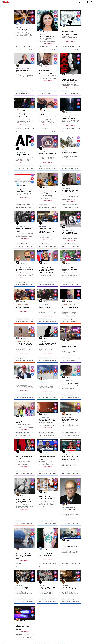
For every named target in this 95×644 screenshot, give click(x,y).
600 (71, 247)
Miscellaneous (18, 305)
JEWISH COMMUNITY (69, 115)
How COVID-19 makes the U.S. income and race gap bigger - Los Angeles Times (47, 116)
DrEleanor (45, 380)
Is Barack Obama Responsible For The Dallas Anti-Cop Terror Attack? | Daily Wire (47, 345)
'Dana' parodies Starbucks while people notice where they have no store (47, 556)
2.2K (71, 436)
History (63, 29)
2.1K (25, 638)
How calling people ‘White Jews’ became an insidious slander (47, 193)
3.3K (48, 399)
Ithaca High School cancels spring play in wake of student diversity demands (24, 308)
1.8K (70, 169)
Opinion (44, 34)
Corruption (44, 342)
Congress (48, 244)
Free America (23, 379)
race (69, 283)
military (72, 564)
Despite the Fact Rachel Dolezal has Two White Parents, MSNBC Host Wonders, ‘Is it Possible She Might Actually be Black (70, 459)
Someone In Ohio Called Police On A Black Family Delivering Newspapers (70, 270)
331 (48, 169)
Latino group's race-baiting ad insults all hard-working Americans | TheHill (47, 308)
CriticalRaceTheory (66, 128)
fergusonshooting (70, 600)
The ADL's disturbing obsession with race (24, 71)
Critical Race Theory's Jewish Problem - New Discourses (70, 117)
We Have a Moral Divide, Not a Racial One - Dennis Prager (47, 589)
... (56, 46)
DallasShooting (45, 358)
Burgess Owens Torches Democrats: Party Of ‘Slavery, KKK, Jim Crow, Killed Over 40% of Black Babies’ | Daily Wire (47, 231)
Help (54, 643)
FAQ (52, 643)
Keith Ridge (46, 550)
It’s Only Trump (20, 383)
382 (25, 49)
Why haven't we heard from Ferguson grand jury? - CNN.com (70, 589)
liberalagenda (26, 635)
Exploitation (18, 320)
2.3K (25, 436)
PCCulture (23, 244)
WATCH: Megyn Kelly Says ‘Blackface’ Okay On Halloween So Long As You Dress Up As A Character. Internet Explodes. (47, 270)
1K (48, 93)
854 (48, 49)
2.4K (25, 361)
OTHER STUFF (25, 305)
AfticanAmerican (19, 167)
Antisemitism (41, 47)
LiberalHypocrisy (24, 283)
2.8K (71, 322)
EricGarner (18, 600)
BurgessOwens (42, 244)
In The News (67, 266)
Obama (63, 396)
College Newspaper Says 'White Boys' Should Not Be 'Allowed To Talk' (24, 270)
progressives (64, 522)
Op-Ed (21, 420)
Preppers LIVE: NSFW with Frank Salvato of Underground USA (70, 80)
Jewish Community (46, 69)
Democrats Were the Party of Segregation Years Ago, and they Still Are (24, 230)
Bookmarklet (36, 643)
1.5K (48, 436)
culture (17, 128)
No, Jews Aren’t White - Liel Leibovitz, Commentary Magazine (23, 116)
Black (29, 167)
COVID (40, 128)
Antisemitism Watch (23, 189)
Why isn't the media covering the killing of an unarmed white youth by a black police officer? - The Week (24, 628)
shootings (70, 320)
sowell (20, 564)
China (17, 358)
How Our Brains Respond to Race (46, 385)
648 (25, 322)
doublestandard (19, 635)
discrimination (45, 396)
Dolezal (40, 433)
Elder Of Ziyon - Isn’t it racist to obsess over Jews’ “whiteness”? (24, 191)
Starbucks (54, 564)
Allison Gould (46, 66)
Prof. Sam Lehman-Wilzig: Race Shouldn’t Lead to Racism (24, 30)
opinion (67, 396)
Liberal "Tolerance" (23, 266)
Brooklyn (74, 244)
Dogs (20, 358)
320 (48, 131)
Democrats (18, 244)
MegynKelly (41, 283)
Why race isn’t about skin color (47, 36)
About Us (41, 643)
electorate (22, 396)
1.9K (48, 322)
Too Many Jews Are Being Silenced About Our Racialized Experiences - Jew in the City (47, 72)
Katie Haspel (69, 302)
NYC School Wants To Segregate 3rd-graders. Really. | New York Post (47, 499)
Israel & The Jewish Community (25, 69)
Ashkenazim (48, 91)
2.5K (71, 474)
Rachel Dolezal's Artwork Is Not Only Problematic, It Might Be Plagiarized (70, 421)
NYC (52, 522)
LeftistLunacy (46, 167)
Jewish (47, 47)
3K (70, 361)
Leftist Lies (67, 189)
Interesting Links (72, 305)
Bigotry (70, 244)
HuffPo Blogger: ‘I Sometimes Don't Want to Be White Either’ (47, 421)
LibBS (51, 167)
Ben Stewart (69, 264)
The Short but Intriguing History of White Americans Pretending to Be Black (24, 502)
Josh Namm (23, 66)
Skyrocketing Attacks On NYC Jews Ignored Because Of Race (70, 233)
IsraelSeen (23, 25)
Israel (17, 47)
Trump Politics (22, 381)
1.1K (48, 247)
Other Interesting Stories (27, 499)
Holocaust (74, 47)
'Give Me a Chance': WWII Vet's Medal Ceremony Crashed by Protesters (70, 547)
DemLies (69, 205)
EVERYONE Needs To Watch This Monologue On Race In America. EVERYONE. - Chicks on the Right (71, 384)
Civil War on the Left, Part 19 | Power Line (70, 511)
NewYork (26, 320)
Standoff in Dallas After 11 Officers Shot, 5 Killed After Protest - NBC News (69, 347)
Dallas (40, 358)
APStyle (25, 167)
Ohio (66, 283)
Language (41, 167)
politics (47, 320)
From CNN (21, 586)
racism (72, 283)
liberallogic (45, 433)
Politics (40, 34)
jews (25, 128)
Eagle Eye (68, 506)
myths (28, 128)
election (17, 396)
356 (71, 208)
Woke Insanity (22, 152)
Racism (24, 47)
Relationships (47, 382)
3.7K (71, 567)
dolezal (63, 472)
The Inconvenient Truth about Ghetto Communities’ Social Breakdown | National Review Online (24, 557)
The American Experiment (70, 508)
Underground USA (70, 75)
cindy (44, 110)
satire (50, 564)
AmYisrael (41, 205)
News (17, 27)
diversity (21, 128)
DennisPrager (41, 600)
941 (71, 49)
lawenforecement (25, 600)
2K (71, 285)
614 (25, 93)
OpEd (46, 600)
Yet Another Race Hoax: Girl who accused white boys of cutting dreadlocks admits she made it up (70, 193)
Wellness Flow (23, 110)
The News (44, 227)
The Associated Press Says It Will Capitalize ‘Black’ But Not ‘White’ (47, 155)
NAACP (71, 433)
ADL (16, 91)
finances (44, 128)
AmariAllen (64, 205)
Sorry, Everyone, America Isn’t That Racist (24, 422)
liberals (40, 320)
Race (20, 47)
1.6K (48, 285)
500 (25, 285)
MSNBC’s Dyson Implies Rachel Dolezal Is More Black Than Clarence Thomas (47, 459)
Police (63, 320)
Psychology (18, 113)
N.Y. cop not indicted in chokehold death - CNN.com (23, 589)
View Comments (25, 38)
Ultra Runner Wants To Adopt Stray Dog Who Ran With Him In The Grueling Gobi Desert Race (24, 345)
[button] (79, 2)
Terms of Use (47, 643)
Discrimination (70, 167)
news (63, 283)
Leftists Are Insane (46, 152)
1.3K (48, 208)
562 (25, 247)
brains (40, 396)
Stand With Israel (47, 32)
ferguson (64, 600)
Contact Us (58, 643)
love (23, 358)
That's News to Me (68, 418)
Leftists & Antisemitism (70, 231)
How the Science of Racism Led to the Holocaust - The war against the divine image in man (70, 33)
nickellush (68, 415)
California (64, 167)
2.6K (25, 474)
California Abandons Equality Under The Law (70, 153)
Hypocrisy (18, 283)
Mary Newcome (70, 27)
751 (25, 169)
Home (31, 643)
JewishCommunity (26, 205)
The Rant (22, 150)
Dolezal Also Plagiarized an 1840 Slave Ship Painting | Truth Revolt (24, 459)
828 (71, 131)
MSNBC (73, 472)
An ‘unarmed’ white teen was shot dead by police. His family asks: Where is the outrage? (70, 308)
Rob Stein (68, 112)
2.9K (48, 602)
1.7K (25, 131)
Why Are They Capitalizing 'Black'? (23, 155)
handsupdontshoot (66, 564)
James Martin (69, 148)
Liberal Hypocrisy (23, 227)
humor (40, 564)
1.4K (48, 474)
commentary (29, 47)
